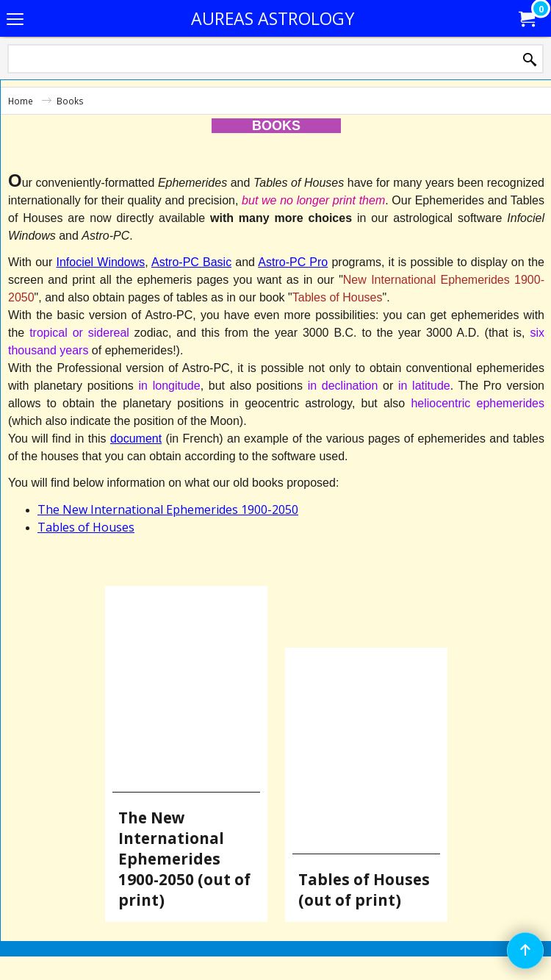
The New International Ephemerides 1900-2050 (168, 509)
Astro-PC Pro (293, 262)
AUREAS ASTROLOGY (273, 18)
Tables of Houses (86, 527)
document (136, 439)
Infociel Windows (100, 262)
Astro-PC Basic (191, 262)
